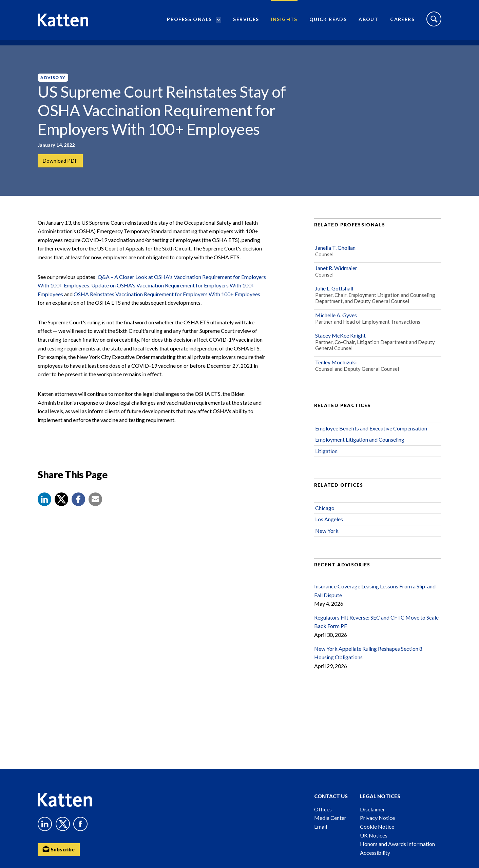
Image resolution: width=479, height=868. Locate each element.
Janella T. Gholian (335, 258)
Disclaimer (372, 809)
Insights (284, 22)
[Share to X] (61, 510)
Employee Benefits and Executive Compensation (371, 439)
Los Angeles (329, 530)
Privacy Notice (377, 818)
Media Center (330, 818)
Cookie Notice (377, 826)
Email (321, 826)
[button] (44, 510)
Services (246, 22)
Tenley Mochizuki (336, 373)
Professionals (189, 22)
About (368, 22)
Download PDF (61, 161)
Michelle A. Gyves (336, 326)
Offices (323, 809)
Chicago (325, 519)
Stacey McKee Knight (340, 347)
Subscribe (60, 850)
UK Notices (374, 835)
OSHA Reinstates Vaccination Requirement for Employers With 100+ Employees (166, 305)
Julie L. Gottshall (334, 299)
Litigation (326, 462)
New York (327, 541)
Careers (402, 22)
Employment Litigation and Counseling (360, 451)
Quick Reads (328, 22)
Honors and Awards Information (397, 844)
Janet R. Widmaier (336, 279)
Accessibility (375, 853)
